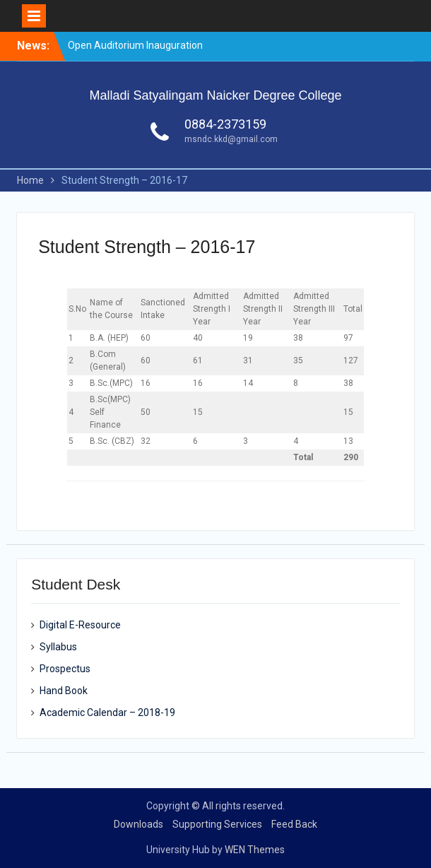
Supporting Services (217, 824)
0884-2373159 (225, 124)
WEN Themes (255, 850)
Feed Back (294, 824)
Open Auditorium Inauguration (135, 45)
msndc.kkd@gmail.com (231, 139)
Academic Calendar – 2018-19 (107, 712)
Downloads (138, 824)
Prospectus (65, 669)
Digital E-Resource (80, 625)
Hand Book (64, 691)
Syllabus (58, 647)
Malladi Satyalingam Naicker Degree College (215, 95)
